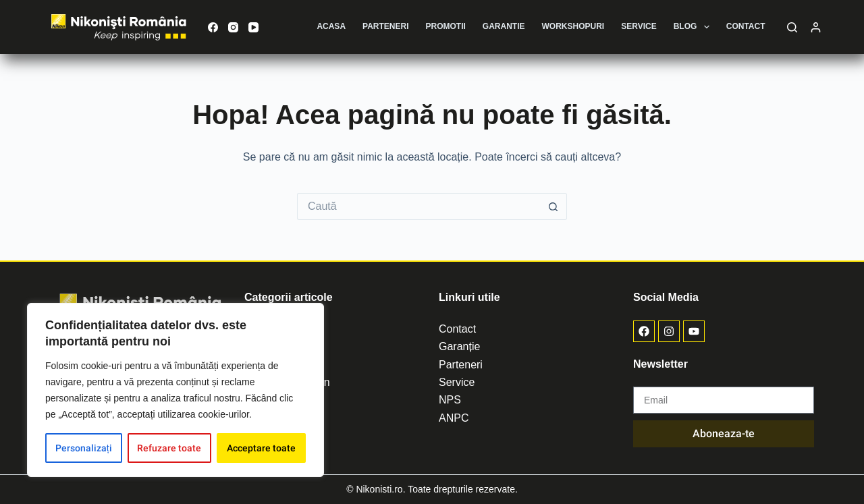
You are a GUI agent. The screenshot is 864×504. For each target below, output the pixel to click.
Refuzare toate (169, 448)
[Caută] (792, 27)
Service (639, 26)
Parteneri (385, 26)
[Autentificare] (816, 27)
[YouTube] (253, 27)
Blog (694, 27)
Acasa (331, 26)
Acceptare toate (261, 448)
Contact (746, 26)
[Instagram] (233, 27)
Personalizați (84, 448)
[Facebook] (213, 27)
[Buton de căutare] (553, 206)
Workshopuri (573, 26)
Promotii (446, 26)
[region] (175, 390)
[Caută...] (418, 206)
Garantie (504, 26)
